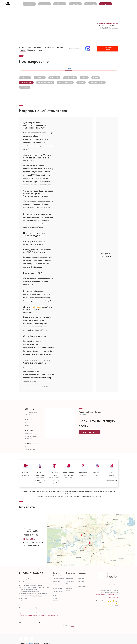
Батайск (45, 4)
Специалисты (49, 47)
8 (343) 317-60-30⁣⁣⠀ (32, 573)
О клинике (60, 47)
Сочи (60, 4)
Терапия (84, 78)
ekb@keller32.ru (29, 539)
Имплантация (54, 78)
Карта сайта (112, 585)
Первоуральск (106, 4)
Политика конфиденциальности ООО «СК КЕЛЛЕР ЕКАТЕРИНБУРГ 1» (38, 615)
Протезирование (26, 82)
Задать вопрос (89, 432)
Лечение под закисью (97, 82)
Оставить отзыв (74, 49)
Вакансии (81, 578)
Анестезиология (70, 78)
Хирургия (81, 82)
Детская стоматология (45, 82)
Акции (23, 50)
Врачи (68, 69)
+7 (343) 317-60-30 (30, 535)
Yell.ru (73, 626)
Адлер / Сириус (75, 4)
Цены (68, 576)
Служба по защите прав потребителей (30, 613)
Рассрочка (69, 578)
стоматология (29, 643)
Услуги (56, 573)
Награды (81, 581)
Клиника (82, 573)
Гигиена (96, 78)
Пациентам (37, 47)
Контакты (31, 50)
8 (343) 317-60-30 (108, 25)
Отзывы (81, 584)
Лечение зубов (58, 576)
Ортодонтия (40, 78)
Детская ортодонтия (65, 82)
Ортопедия (25, 87)
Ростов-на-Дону (29, 4)
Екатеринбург (90, 4)
